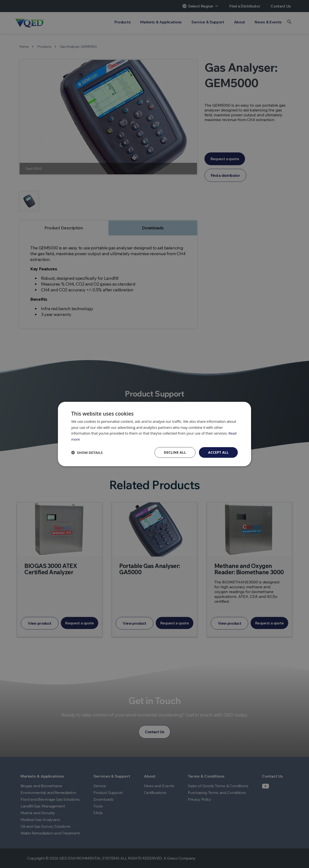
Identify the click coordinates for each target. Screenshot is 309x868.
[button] (87, 452)
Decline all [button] (175, 452)
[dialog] (154, 434)
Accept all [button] (218, 452)
